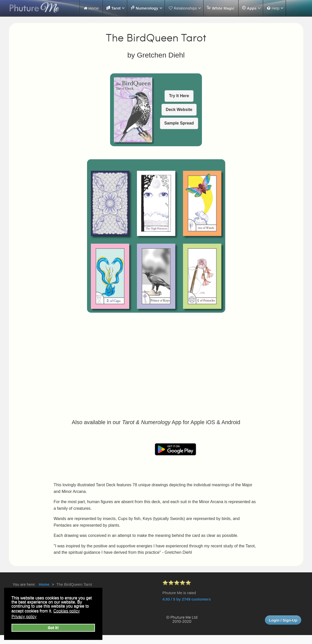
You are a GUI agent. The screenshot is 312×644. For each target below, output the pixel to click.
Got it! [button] (53, 628)
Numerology (144, 8)
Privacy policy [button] (24, 617)
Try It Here (179, 96)
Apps (249, 8)
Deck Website (179, 110)
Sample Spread (179, 123)
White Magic (221, 8)
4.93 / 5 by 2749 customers (187, 599)
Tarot (114, 8)
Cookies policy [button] (66, 611)
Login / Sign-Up (283, 620)
